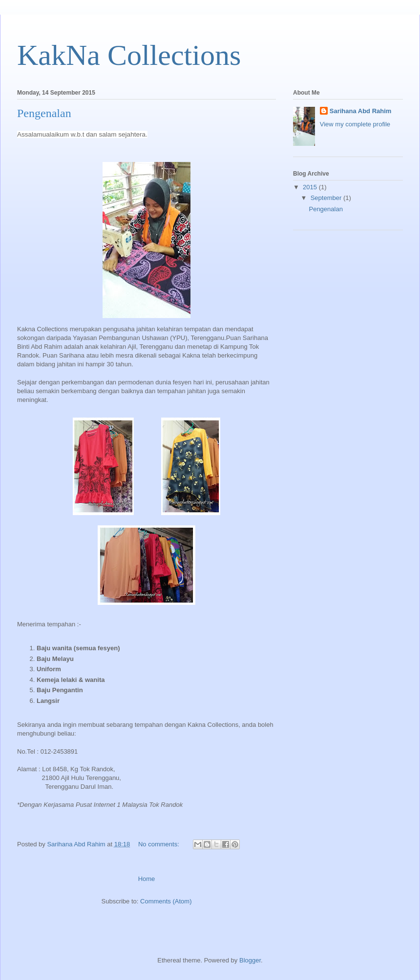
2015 (311, 187)
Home (147, 879)
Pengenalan (44, 113)
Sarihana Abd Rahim (361, 111)
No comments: (159, 844)
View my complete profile (355, 124)
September (327, 198)
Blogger (250, 960)
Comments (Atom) (166, 901)
